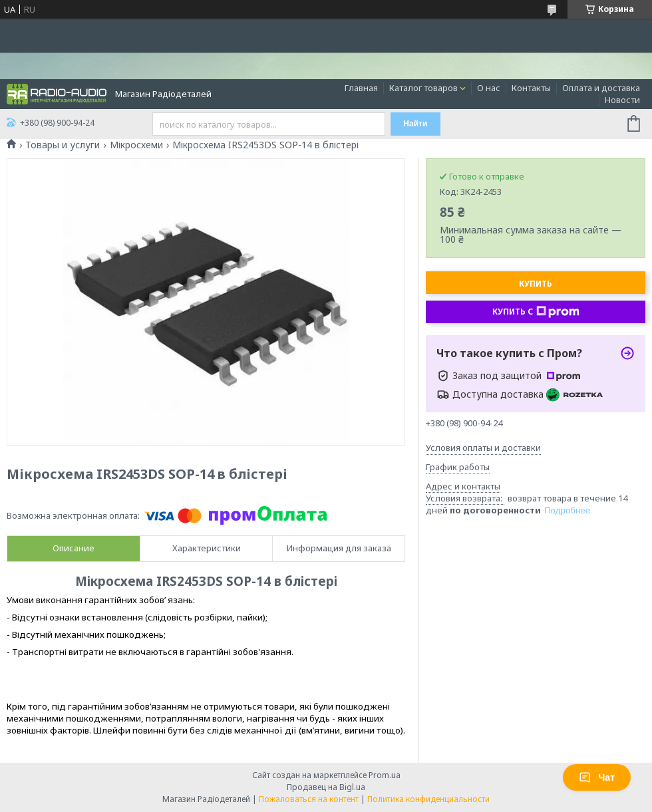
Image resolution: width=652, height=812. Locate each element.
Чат (597, 777)
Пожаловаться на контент (309, 799)
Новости (622, 100)
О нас (489, 88)
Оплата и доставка (601, 88)
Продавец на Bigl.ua (326, 787)
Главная (361, 88)
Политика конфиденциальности (428, 799)
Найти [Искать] (415, 124)
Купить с (536, 312)
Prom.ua (385, 775)
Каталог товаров (423, 88)
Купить (536, 284)
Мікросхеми (136, 145)
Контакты (531, 88)
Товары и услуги (63, 145)
